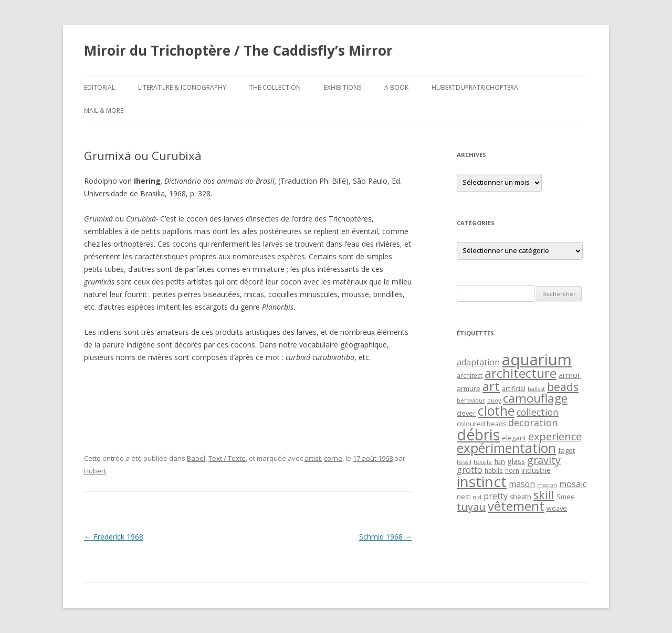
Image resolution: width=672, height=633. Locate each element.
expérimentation (506, 448)
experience (555, 436)
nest (464, 497)
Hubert (95, 471)
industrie (536, 470)
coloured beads (481, 424)
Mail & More (104, 110)
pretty (496, 496)
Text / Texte (227, 458)
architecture (521, 373)
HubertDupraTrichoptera (475, 87)
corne (333, 458)
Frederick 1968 (114, 537)
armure (469, 388)
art (491, 386)
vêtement (516, 506)
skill (544, 495)
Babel (196, 458)
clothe (496, 411)
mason (522, 484)
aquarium (537, 360)
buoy (494, 400)
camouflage (535, 398)
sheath (521, 497)
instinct (482, 481)
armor (570, 375)
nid (477, 497)
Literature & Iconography (182, 87)
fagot (566, 450)
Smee (566, 497)
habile (494, 470)
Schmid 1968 (386, 537)
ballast (536, 389)
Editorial (99, 87)
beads (563, 387)
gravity (544, 460)
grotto (470, 470)
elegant (514, 438)
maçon (547, 485)
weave (557, 508)
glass (516, 461)
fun (500, 461)
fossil (464, 462)
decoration (533, 423)
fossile (483, 462)
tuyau (471, 507)
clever (466, 413)
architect (470, 375)
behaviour (471, 400)
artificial (514, 389)
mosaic (573, 484)
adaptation (478, 362)
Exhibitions (343, 87)
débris (478, 435)
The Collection (275, 87)
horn (512, 470)
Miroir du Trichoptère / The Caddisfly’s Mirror (238, 50)
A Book (396, 87)
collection (538, 412)
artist (313, 458)
